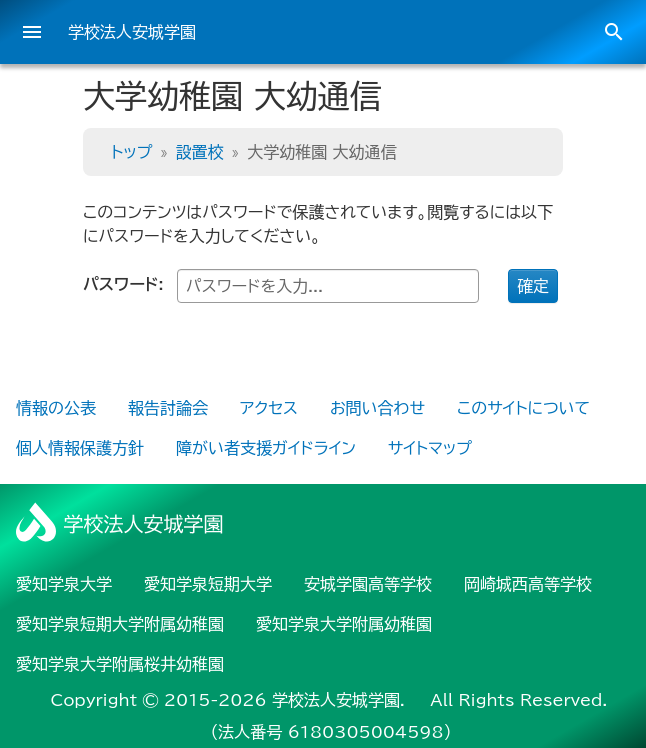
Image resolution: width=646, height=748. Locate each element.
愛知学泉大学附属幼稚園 (344, 624)
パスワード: (281, 286)
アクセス (269, 408)
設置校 (200, 152)
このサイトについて (523, 408)
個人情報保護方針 (80, 448)
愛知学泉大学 (64, 584)
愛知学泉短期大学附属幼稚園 (120, 624)
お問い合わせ (377, 408)
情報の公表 (56, 408)
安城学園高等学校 (368, 584)
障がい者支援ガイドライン (266, 448)
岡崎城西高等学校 (528, 584)
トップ (131, 152)
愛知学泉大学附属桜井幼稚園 (120, 664)
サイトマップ (430, 448)
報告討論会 (168, 408)
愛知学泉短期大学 (208, 584)
